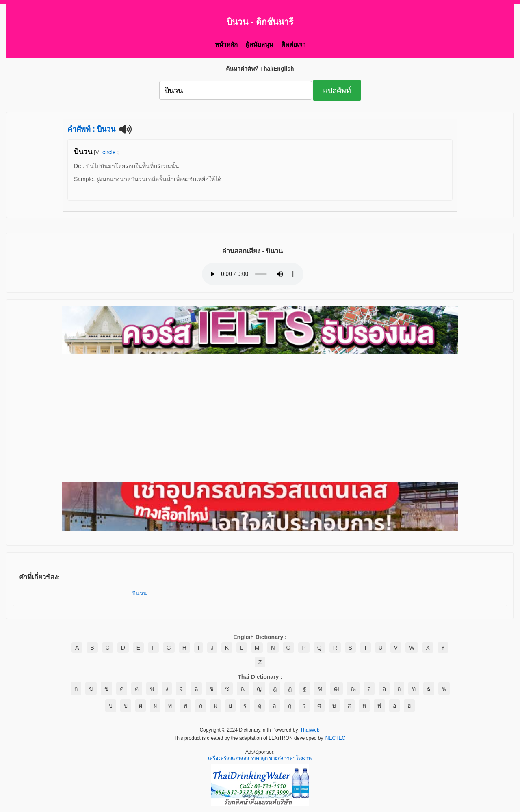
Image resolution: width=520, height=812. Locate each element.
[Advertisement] (260, 419)
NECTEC (335, 739)
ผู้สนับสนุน (259, 44)
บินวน (140, 593)
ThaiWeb (310, 730)
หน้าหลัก (226, 44)
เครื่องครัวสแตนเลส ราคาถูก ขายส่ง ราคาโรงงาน (260, 758)
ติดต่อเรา (293, 44)
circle (109, 152)
